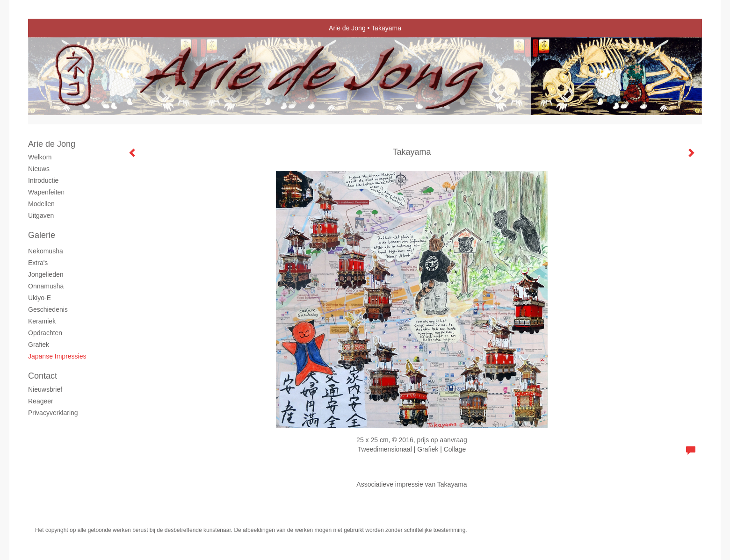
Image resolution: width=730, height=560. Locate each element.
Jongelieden (46, 274)
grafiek (39, 345)
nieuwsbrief (45, 389)
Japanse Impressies (57, 356)
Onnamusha (46, 286)
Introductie (43, 180)
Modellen (41, 204)
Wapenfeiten (46, 192)
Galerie (42, 235)
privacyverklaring (53, 413)
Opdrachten (45, 333)
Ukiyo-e (40, 298)
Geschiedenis (48, 309)
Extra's (38, 263)
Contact (43, 376)
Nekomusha (46, 251)
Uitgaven (41, 215)
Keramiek (42, 321)
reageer (41, 401)
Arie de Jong (347, 28)
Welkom (40, 157)
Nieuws (39, 169)
